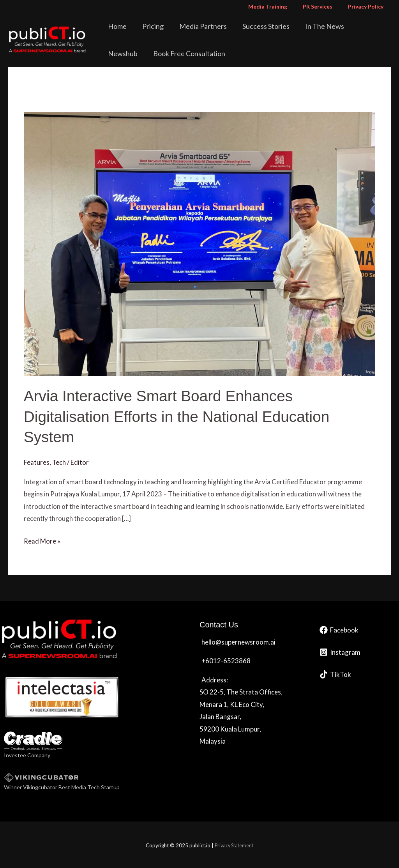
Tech (59, 462)
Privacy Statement (234, 845)
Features (37, 462)
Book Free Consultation (146, 53)
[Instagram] (340, 651)
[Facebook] (339, 629)
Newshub (350, 26)
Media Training (279, 6)
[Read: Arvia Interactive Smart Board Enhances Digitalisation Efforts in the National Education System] (199, 243)
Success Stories (252, 26)
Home (120, 26)
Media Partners (194, 26)
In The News (305, 26)
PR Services (325, 6)
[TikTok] (335, 674)
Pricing (150, 26)
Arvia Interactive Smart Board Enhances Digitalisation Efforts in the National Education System (181, 416)
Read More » (42, 539)
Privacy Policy (368, 6)
